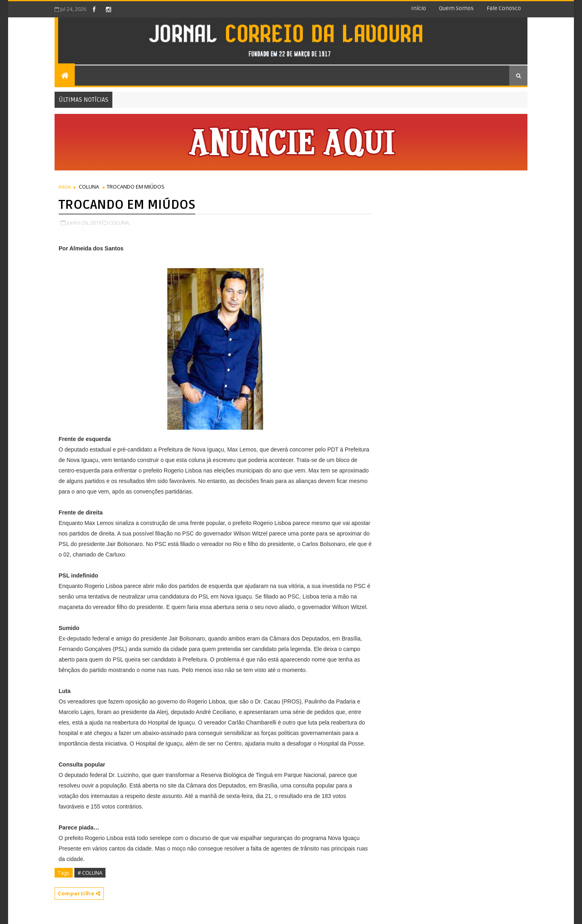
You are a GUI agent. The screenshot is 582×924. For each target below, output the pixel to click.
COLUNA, (119, 223)
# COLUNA (90, 873)
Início (419, 8)
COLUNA (89, 187)
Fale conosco (504, 8)
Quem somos (456, 8)
